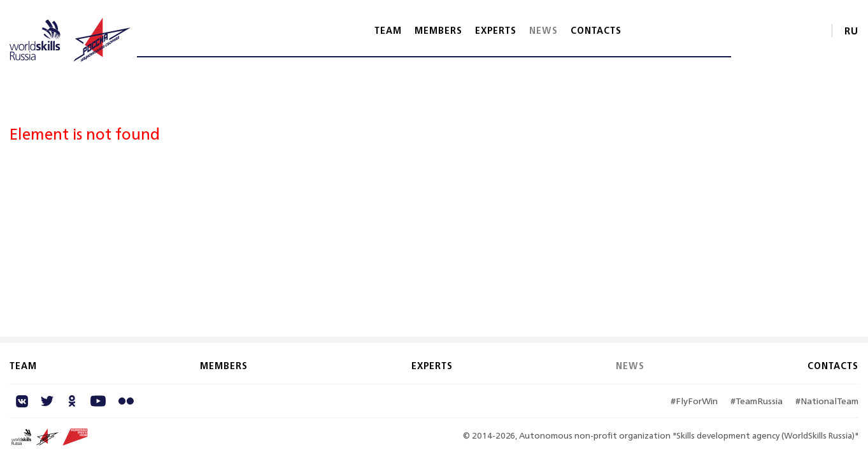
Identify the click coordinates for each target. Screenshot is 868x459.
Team (388, 30)
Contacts (596, 30)
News (544, 30)
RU (851, 31)
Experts (496, 30)
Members (438, 30)
